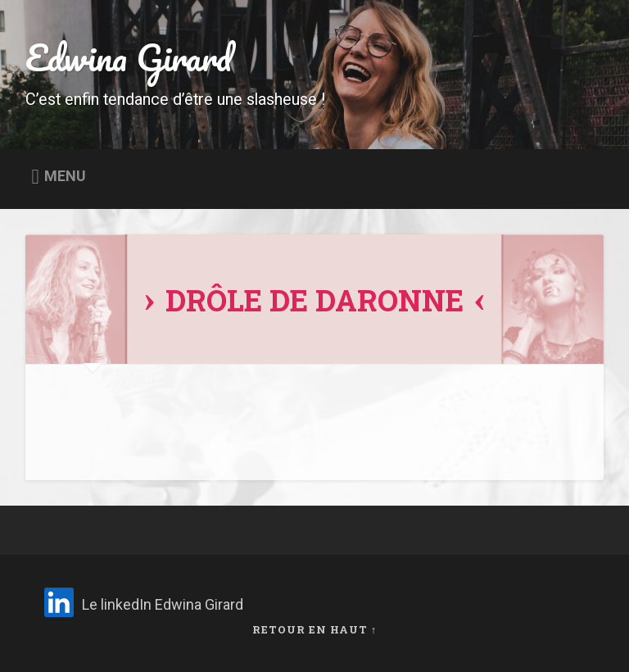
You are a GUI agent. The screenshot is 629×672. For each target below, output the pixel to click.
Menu (65, 177)
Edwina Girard (129, 57)
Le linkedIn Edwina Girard (163, 604)
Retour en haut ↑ (314, 629)
